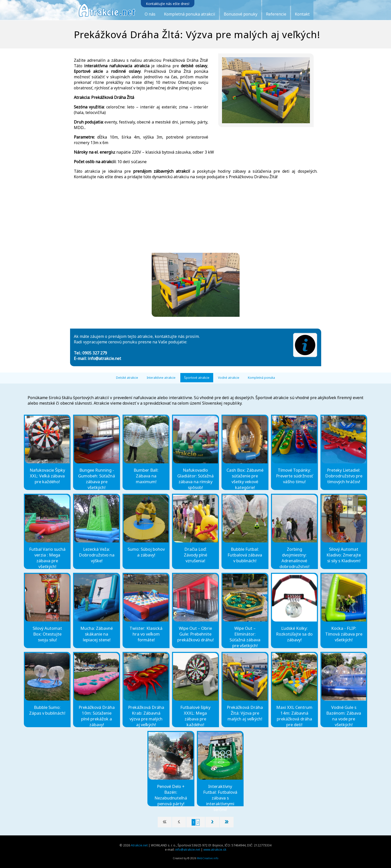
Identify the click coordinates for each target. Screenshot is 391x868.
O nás (150, 14)
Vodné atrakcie (229, 378)
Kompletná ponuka (261, 378)
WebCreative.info (208, 858)
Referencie (276, 14)
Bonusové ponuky (241, 14)
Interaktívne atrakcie (161, 378)
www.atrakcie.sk (215, 850)
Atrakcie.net (139, 845)
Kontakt (302, 14)
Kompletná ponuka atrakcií (190, 14)
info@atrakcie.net (104, 358)
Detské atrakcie (127, 378)
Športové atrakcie (197, 378)
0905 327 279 (95, 353)
